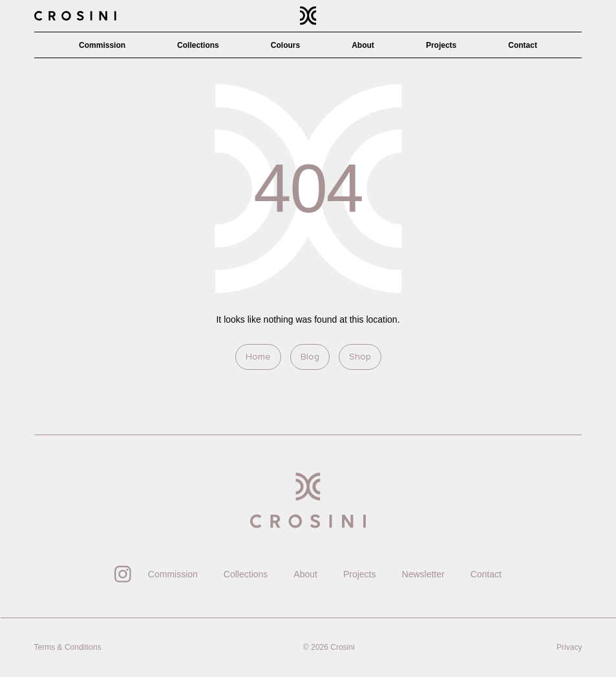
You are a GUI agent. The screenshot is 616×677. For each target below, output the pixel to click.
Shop (360, 357)
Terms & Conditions (68, 647)
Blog (310, 357)
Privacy (569, 647)
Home (258, 357)
